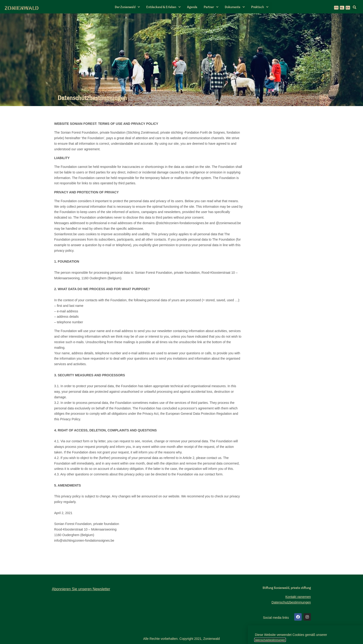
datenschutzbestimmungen (270, 640)
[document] (181, 322)
